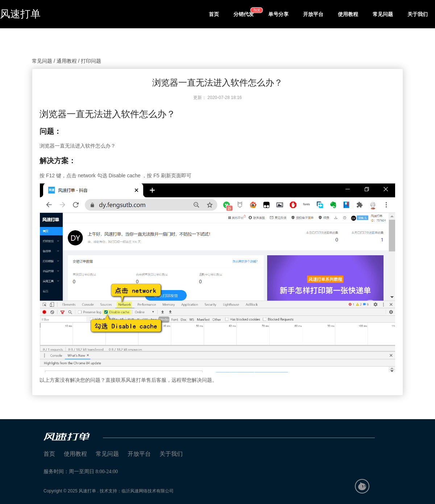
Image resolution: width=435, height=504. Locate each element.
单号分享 (278, 14)
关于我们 (418, 14)
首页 (214, 14)
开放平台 (313, 14)
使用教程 (348, 14)
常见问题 (383, 14)
